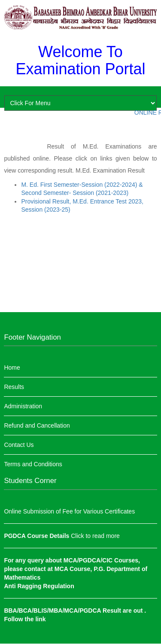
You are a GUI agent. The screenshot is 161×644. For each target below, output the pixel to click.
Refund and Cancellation (37, 425)
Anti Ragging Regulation (39, 586)
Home (12, 368)
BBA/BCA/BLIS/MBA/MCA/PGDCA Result (63, 611)
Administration (23, 406)
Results (14, 387)
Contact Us (19, 445)
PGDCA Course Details (37, 536)
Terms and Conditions (33, 464)
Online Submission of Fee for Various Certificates (69, 511)
